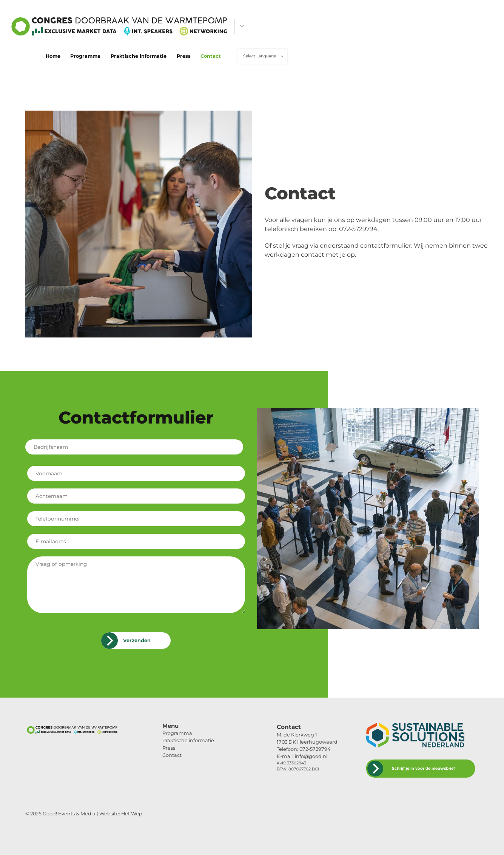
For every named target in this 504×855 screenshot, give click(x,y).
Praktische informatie (139, 56)
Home (53, 56)
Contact (211, 56)
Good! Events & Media (69, 814)
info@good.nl (311, 756)
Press (184, 56)
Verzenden (137, 640)
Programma (85, 56)
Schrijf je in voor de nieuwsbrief (423, 768)
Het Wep (132, 814)
